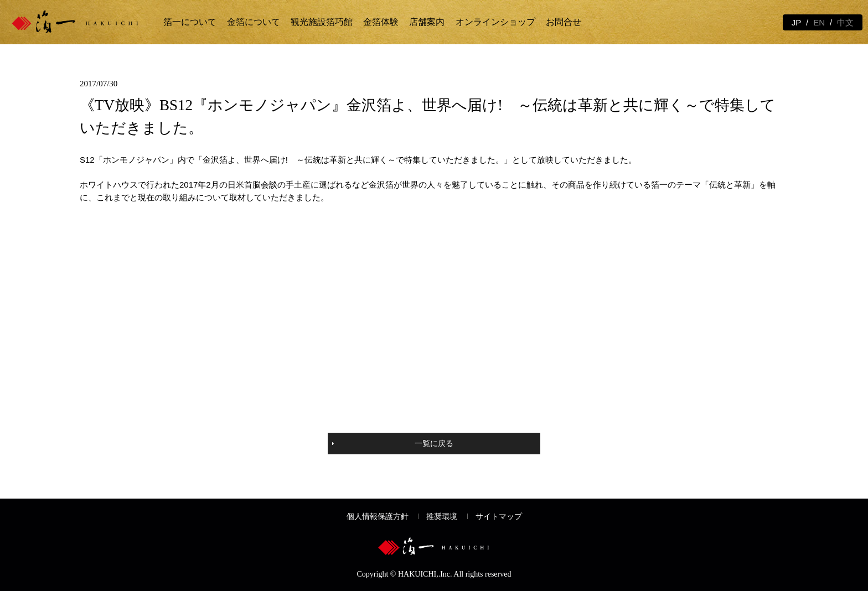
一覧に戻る (434, 443)
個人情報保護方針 (378, 517)
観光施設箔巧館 (322, 22)
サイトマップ (499, 517)
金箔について (254, 22)
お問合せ (564, 22)
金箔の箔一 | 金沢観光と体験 (84, 22)
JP (797, 22)
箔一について (190, 22)
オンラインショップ (495, 22)
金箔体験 (381, 22)
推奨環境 (442, 517)
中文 (845, 22)
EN (819, 22)
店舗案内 (427, 22)
